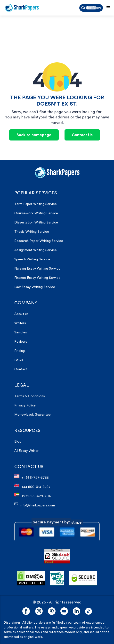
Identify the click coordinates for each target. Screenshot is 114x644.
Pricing (20, 351)
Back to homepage (34, 135)
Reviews (21, 342)
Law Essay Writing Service (35, 287)
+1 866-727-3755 (32, 477)
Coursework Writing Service (36, 213)
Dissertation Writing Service (36, 223)
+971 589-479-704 (33, 495)
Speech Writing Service (32, 259)
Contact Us (82, 135)
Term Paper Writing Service (36, 204)
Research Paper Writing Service (39, 241)
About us (21, 314)
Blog (18, 442)
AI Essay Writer (26, 451)
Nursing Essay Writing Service (37, 269)
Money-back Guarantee (33, 415)
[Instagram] (39, 611)
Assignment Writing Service (36, 250)
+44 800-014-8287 (33, 486)
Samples (21, 332)
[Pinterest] (52, 611)
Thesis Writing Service (32, 232)
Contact (21, 369)
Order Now (91, 8)
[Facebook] (26, 611)
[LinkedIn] (77, 611)
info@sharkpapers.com (35, 505)
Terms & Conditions (30, 396)
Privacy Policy (25, 405)
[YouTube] (64, 611)
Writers (20, 323)
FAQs (19, 360)
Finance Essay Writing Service (37, 278)
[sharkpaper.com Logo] (57, 173)
